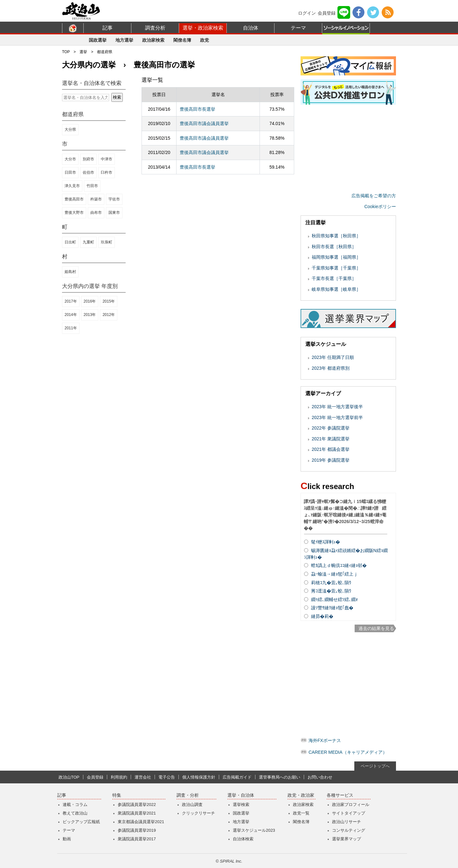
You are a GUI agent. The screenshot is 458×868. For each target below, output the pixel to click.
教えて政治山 (75, 813)
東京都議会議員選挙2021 (141, 822)
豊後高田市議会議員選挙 (204, 123)
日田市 (70, 172)
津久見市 (72, 186)
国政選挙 (98, 40)
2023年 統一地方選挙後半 (337, 407)
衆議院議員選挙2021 (137, 813)
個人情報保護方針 (199, 777)
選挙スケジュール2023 (254, 830)
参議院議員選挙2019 (137, 830)
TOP (66, 52)
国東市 (114, 213)
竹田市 (92, 186)
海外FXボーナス (325, 740)
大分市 (70, 159)
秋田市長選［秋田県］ (334, 247)
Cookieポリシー (380, 206)
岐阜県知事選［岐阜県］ (336, 289)
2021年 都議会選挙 (331, 449)
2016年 (90, 301)
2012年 (109, 315)
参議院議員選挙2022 (137, 805)
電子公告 (167, 777)
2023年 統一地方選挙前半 (337, 417)
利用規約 (119, 777)
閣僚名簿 (182, 40)
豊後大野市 (74, 213)
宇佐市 (114, 199)
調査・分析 (188, 795)
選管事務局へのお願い (280, 777)
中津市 (107, 159)
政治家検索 (153, 40)
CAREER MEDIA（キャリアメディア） (348, 752)
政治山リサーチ (347, 822)
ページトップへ (375, 766)
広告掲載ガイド (237, 777)
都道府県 (105, 52)
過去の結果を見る (376, 628)
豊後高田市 (74, 199)
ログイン (307, 13)
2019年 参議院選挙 (331, 460)
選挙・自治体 (241, 795)
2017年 (71, 301)
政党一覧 (301, 813)
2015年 (109, 301)
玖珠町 (107, 242)
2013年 (90, 315)
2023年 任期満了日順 (333, 357)
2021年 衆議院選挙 (331, 439)
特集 (117, 795)
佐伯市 (88, 172)
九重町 (88, 242)
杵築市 (96, 199)
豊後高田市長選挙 (198, 109)
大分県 (70, 129)
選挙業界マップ (347, 839)
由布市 (96, 213)
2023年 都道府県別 (331, 368)
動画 (67, 839)
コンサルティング (349, 830)
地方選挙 (124, 40)
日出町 (70, 242)
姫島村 (70, 272)
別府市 (88, 159)
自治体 (251, 28)
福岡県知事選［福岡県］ (336, 257)
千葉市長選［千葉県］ (334, 278)
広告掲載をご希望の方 (374, 196)
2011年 (71, 328)
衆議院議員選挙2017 (137, 839)
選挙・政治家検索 (203, 28)
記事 (108, 28)
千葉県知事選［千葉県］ (336, 268)
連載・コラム (75, 805)
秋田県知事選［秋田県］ (336, 236)
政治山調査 (192, 805)
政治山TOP (69, 777)
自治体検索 (243, 839)
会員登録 (327, 13)
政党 (205, 40)
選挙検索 (241, 805)
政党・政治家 (301, 795)
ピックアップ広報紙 (81, 822)
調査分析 (155, 28)
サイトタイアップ (349, 813)
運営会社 (143, 777)
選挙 (83, 52)
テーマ (298, 28)
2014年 (71, 315)
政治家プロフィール (351, 805)
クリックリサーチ (198, 813)
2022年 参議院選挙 (331, 428)
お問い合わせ (320, 777)
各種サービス (340, 795)
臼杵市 (107, 172)
